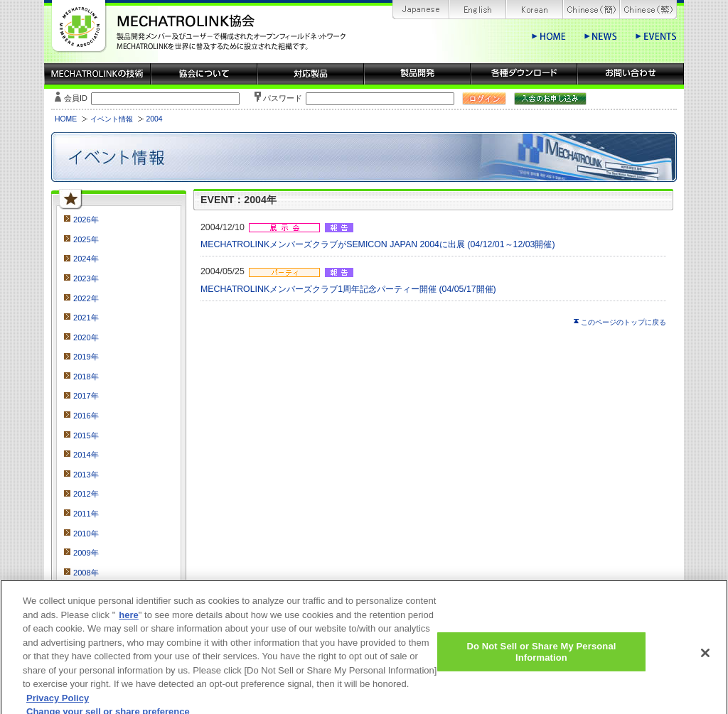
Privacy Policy (58, 707)
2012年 (86, 494)
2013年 (86, 475)
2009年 (86, 553)
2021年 (86, 318)
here (128, 623)
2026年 (86, 220)
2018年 (86, 377)
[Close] (705, 662)
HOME (66, 119)
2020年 (86, 337)
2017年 (86, 396)
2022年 (86, 298)
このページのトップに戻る (623, 322)
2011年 (86, 514)
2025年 (86, 239)
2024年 (86, 259)
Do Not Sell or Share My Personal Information (541, 661)
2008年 (86, 573)
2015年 (86, 436)
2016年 (86, 416)
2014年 (86, 455)
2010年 (86, 534)
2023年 (86, 278)
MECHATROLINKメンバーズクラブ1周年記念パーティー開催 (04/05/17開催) (348, 289)
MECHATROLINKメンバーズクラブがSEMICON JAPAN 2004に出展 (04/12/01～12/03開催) (378, 244)
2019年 (86, 357)
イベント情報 (112, 119)
